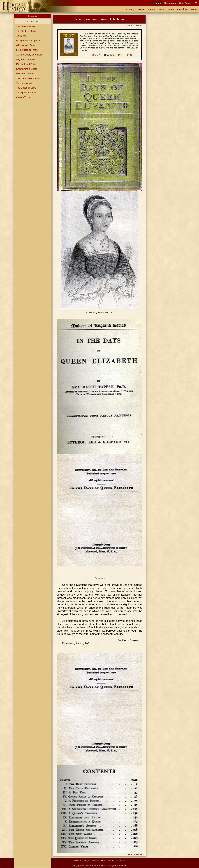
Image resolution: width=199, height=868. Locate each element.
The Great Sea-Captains (28, 78)
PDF (120, 55)
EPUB (130, 55)
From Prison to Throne (27, 50)
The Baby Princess (26, 26)
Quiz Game (185, 3)
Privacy (111, 861)
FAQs (87, 861)
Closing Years (23, 97)
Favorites (182, 9)
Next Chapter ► (134, 26)
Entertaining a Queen (27, 69)
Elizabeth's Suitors (25, 74)
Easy (161, 9)
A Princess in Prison (26, 45)
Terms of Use (99, 861)
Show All (97, 55)
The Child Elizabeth (26, 31)
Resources (170, 3)
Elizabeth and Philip (26, 64)
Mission (78, 861)
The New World (24, 83)
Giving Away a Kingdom (28, 41)
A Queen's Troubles (26, 59)
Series (170, 9)
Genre (141, 9)
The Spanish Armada (27, 93)
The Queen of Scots (26, 88)
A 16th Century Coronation (29, 55)
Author (152, 9)
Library (157, 3)
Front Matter (33, 22)
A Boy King (22, 36)
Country (130, 9)
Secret (194, 9)
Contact (121, 861)
